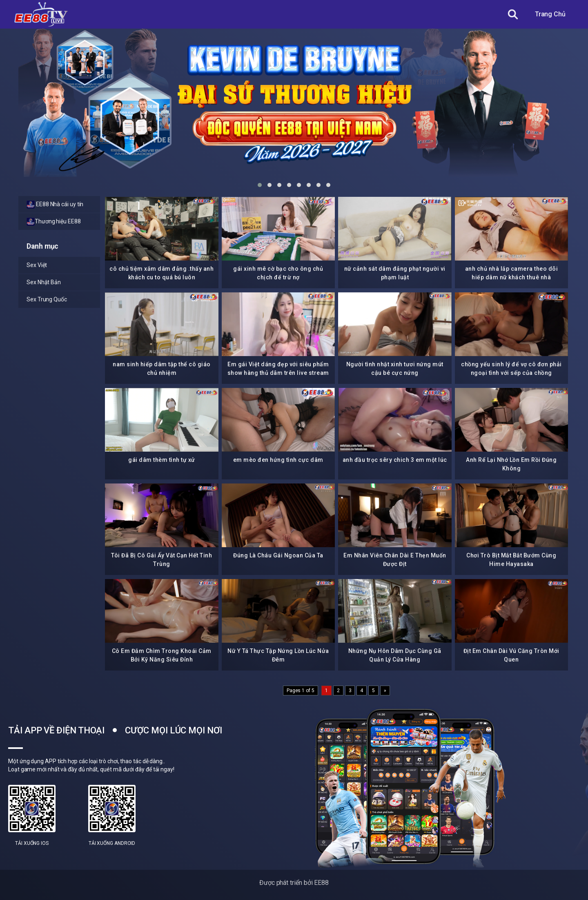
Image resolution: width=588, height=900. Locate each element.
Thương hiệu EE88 (54, 222)
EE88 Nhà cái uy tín (55, 205)
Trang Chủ (550, 14)
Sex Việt (37, 265)
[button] (260, 185)
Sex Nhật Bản (44, 282)
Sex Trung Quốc (47, 299)
